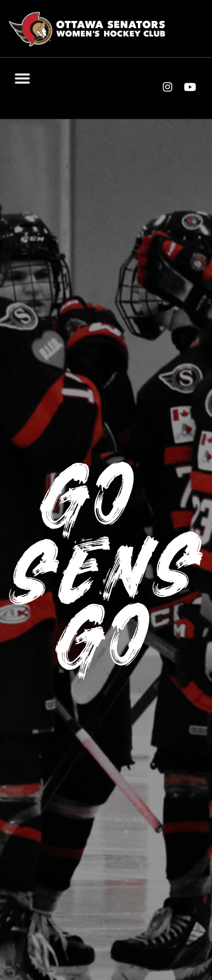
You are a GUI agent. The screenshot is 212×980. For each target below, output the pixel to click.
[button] (23, 78)
